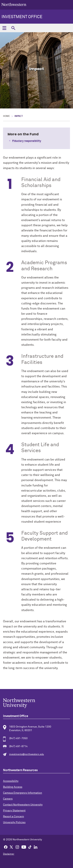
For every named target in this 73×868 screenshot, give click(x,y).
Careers (8, 799)
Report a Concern (13, 817)
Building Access (13, 787)
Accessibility (11, 781)
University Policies (14, 822)
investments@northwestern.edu (27, 754)
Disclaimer (9, 854)
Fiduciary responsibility (27, 141)
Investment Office (22, 17)
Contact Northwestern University (23, 805)
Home (6, 116)
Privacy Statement (14, 811)
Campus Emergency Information (23, 793)
